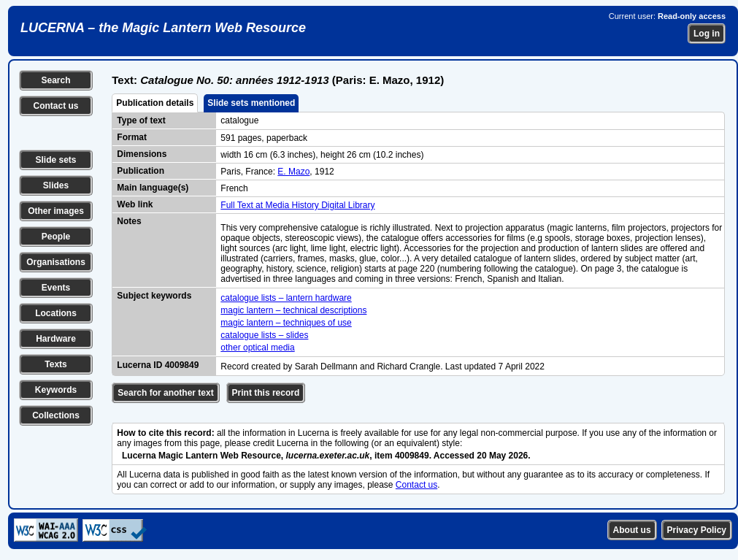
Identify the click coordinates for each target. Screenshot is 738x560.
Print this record (266, 393)
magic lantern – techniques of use (286, 323)
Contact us (55, 106)
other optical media (257, 348)
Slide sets (55, 160)
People (56, 237)
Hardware (56, 339)
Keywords (56, 390)
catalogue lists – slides (264, 335)
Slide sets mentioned (251, 103)
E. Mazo (293, 172)
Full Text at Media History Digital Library (297, 205)
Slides (56, 185)
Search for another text (165, 393)
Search (55, 80)
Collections (56, 415)
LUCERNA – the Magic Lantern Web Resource (163, 28)
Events (56, 288)
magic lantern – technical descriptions (293, 310)
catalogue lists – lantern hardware (286, 298)
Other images (56, 211)
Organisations (56, 262)
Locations (56, 313)
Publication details (155, 103)
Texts (55, 364)
